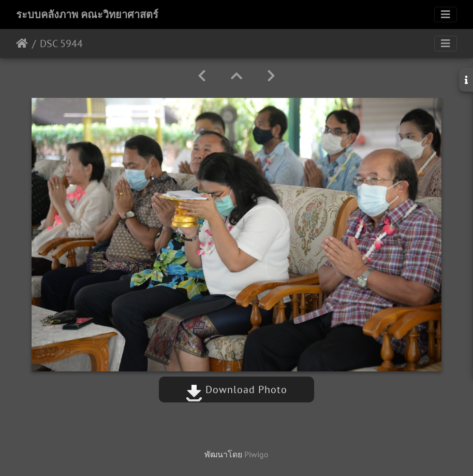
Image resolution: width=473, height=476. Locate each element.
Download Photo (236, 390)
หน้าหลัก (22, 44)
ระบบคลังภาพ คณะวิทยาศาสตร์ (87, 15)
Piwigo (256, 454)
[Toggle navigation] (446, 15)
